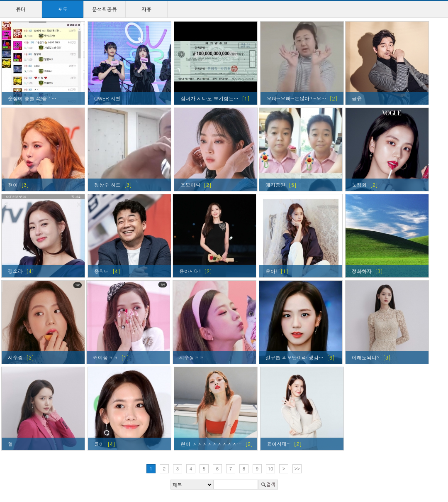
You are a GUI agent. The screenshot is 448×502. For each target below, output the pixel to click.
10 (271, 469)
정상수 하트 (107, 185)
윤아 (99, 444)
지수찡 (15, 357)
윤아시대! (190, 271)
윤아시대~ (279, 444)
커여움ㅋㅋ (105, 357)
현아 (13, 185)
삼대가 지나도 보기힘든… (209, 98)
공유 (357, 98)
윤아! (271, 271)
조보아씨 (190, 185)
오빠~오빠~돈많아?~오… (296, 98)
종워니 (102, 271)
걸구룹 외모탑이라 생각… (295, 357)
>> (297, 469)
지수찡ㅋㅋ (192, 357)
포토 (63, 9)
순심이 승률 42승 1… (32, 98)
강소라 (15, 271)
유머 (21, 9)
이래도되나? (366, 357)
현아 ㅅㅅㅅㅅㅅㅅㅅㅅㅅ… (211, 444)
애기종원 (275, 185)
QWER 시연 (107, 98)
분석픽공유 (105, 9)
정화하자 (362, 271)
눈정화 (359, 185)
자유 (146, 9)
